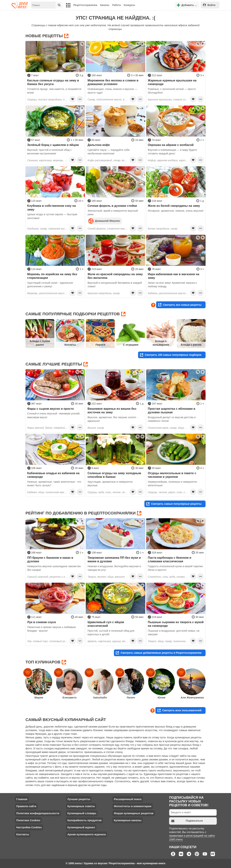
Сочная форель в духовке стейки (112, 206)
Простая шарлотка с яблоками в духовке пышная (172, 410)
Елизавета (69, 697)
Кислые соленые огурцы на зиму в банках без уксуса (53, 82)
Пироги (100, 345)
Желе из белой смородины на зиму (174, 206)
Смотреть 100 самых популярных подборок (171, 355)
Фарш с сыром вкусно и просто (51, 409)
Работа (117, 5)
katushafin (100, 697)
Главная (22, 799)
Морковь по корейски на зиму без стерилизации (52, 276)
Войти (209, 5)
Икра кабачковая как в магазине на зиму (174, 276)
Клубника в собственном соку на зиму (52, 207)
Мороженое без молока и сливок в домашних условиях (113, 82)
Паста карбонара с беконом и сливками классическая (170, 559)
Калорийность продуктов (84, 820)
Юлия (162, 697)
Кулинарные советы (81, 806)
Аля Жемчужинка (192, 697)
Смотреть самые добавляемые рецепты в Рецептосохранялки (159, 653)
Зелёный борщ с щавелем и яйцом (53, 145)
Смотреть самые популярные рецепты (174, 504)
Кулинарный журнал (81, 827)
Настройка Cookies (29, 827)
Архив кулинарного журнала (87, 834)
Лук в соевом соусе (42, 622)
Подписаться (187, 821)
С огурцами (131, 345)
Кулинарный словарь (82, 813)
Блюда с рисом (191, 345)
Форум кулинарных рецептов (134, 813)
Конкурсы (129, 5)
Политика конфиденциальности (38, 813)
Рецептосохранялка (85, 5)
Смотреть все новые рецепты (180, 305)
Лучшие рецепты (79, 799)
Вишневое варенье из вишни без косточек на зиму (112, 410)
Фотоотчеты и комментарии (133, 806)
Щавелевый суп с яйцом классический (106, 624)
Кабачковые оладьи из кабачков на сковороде (53, 475)
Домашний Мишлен (104, 221)
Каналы (105, 5)
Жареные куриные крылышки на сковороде (172, 82)
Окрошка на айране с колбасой (171, 145)
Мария (39, 697)
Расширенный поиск (128, 799)
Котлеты (70, 345)
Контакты (23, 834)
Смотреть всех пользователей (179, 710)
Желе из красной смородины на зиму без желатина (115, 276)
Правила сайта (26, 806)
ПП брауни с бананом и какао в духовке (50, 559)
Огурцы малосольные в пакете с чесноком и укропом (172, 475)
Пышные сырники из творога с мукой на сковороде (176, 624)
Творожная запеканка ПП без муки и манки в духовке (114, 559)
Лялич (131, 697)
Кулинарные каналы (128, 820)
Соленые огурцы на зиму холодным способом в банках (114, 475)
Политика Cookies (28, 820)
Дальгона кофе (99, 145)
